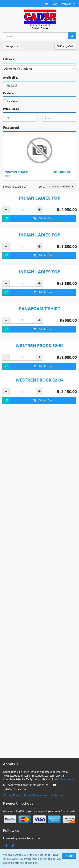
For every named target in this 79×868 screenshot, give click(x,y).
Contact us (57, 802)
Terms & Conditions (35, 802)
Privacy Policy (12, 802)
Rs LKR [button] (55, 3)
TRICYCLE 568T (16, 172)
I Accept (69, 856)
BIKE (8, 176)
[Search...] (36, 36)
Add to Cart (43, 293)
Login (68, 3)
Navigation (12, 46)
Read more (67, 786)
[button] (46, 4)
